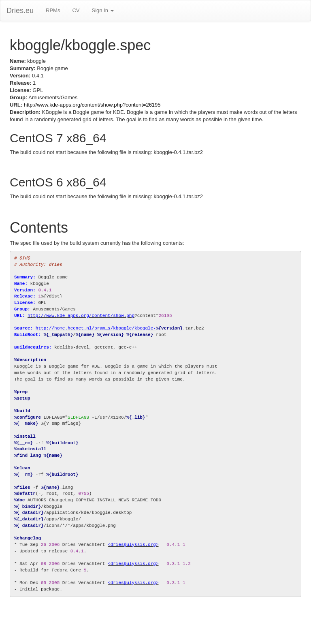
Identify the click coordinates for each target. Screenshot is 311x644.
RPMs (53, 10)
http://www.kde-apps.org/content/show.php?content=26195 (92, 105)
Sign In (102, 10)
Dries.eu (20, 11)
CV (76, 10)
